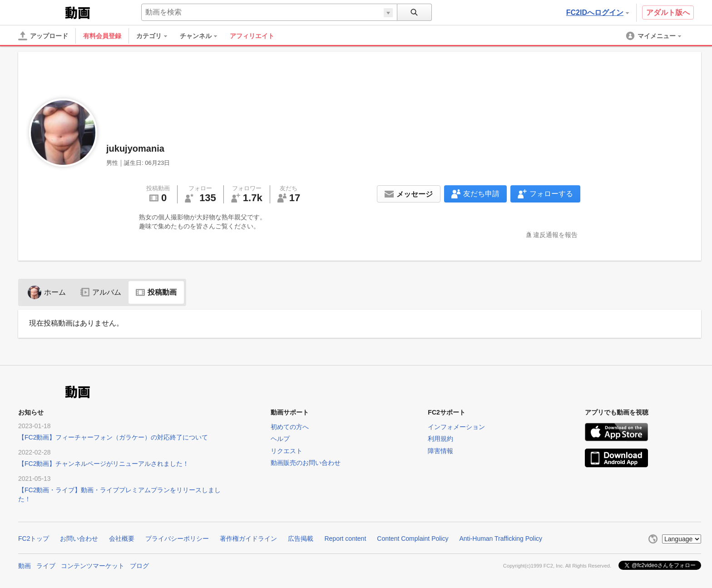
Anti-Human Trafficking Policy (501, 539)
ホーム (47, 292)
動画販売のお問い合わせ (306, 463)
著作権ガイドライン (248, 539)
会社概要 (122, 539)
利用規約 (440, 439)
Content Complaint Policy (413, 539)
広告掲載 (301, 539)
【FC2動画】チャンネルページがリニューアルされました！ (104, 464)
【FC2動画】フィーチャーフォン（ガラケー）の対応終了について (113, 437)
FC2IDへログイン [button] (598, 12)
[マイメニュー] (654, 36)
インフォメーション (456, 427)
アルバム (101, 292)
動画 (25, 566)
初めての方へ (290, 427)
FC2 (41, 12)
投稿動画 (156, 292)
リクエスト (287, 451)
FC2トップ (34, 539)
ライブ (46, 566)
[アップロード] (43, 36)
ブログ (139, 566)
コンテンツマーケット (93, 566)
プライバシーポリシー (177, 539)
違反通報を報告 (555, 235)
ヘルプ (280, 439)
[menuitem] (156, 36)
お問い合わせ (79, 539)
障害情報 (440, 451)
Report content (345, 539)
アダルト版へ (668, 12)
